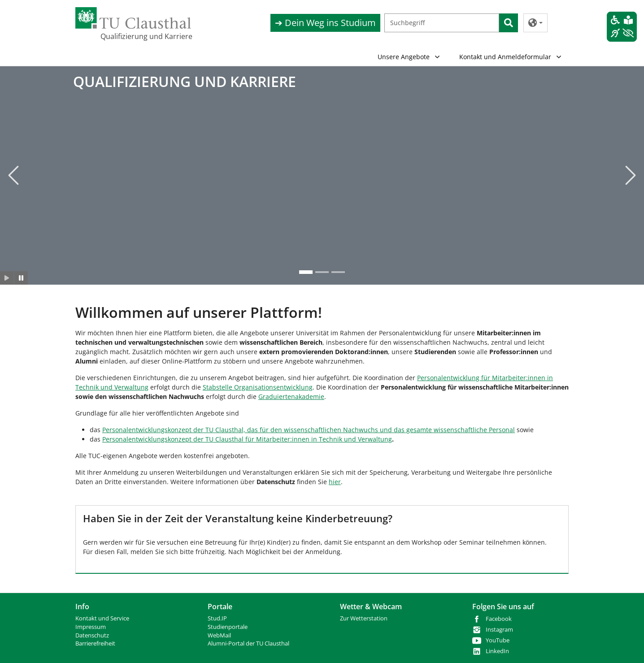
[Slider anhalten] (21, 278)
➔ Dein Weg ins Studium (325, 23)
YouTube (498, 640)
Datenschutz (92, 635)
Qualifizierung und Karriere (145, 36)
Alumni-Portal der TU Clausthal (248, 643)
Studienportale (228, 627)
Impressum (91, 627)
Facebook (499, 619)
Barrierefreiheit (95, 643)
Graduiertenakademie (291, 396)
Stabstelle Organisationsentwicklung (258, 387)
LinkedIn (497, 651)
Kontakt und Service (102, 618)
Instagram (499, 630)
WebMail (219, 635)
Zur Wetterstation (364, 618)
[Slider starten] (7, 278)
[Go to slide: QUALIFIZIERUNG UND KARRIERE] (306, 273)
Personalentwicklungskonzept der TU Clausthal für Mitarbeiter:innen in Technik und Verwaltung (247, 439)
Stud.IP (217, 618)
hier (335, 482)
